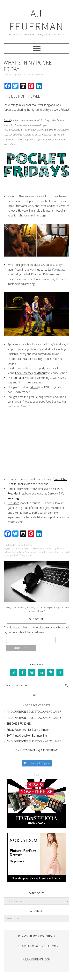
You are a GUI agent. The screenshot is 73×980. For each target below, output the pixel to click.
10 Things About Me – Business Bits (27, 735)
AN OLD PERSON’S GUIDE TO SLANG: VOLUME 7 (34, 712)
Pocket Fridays (24, 545)
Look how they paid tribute (31, 373)
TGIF (16, 555)
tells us (34, 387)
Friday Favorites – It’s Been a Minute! (28, 730)
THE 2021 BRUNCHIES (19, 724)
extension (17, 130)
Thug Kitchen (26, 555)
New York (24, 552)
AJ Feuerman (36, 20)
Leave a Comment (36, 75)
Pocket (7, 120)
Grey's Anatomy (48, 549)
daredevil (35, 549)
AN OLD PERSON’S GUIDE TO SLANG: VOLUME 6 (34, 718)
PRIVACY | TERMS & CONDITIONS (37, 936)
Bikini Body (23, 549)
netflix (15, 552)
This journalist (16, 378)
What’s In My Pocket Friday (29, 66)
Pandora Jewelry (38, 552)
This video (14, 503)
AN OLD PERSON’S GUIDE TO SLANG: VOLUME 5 (34, 741)
